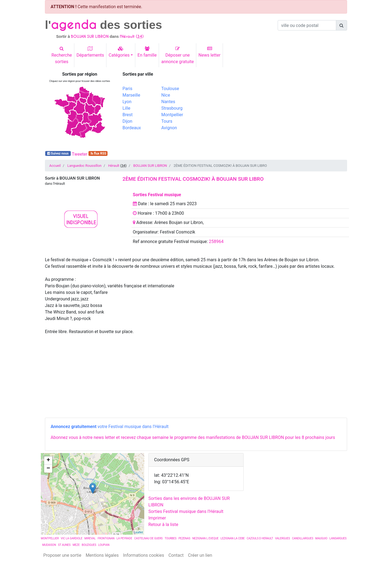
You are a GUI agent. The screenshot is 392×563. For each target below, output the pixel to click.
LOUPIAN (104, 545)
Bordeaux (132, 128)
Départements (90, 52)
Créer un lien (200, 555)
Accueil (55, 166)
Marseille (131, 95)
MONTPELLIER (50, 538)
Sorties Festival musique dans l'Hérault (186, 511)
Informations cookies (144, 555)
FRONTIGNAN (106, 538)
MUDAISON (49, 545)
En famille (147, 52)
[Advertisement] (274, 110)
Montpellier (172, 115)
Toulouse (170, 89)
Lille (126, 108)
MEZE (76, 545)
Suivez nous (58, 153)
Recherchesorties (62, 55)
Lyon (127, 102)
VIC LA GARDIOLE (71, 538)
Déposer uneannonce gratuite (177, 55)
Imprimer (157, 518)
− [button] (48, 469)
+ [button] (48, 460)
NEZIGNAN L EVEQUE (205, 538)
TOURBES (171, 538)
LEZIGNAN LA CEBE (233, 538)
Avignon (169, 128)
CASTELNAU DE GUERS (148, 538)
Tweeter (80, 154)
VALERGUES (283, 538)
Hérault (114, 166)
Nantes (168, 102)
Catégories (119, 52)
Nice (166, 95)
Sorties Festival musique (157, 195)
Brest (128, 115)
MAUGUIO (321, 538)
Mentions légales (102, 555)
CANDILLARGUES (303, 538)
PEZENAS (184, 538)
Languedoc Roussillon (84, 166)
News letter (209, 52)
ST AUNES (64, 545)
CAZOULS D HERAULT (260, 538)
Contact (176, 555)
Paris (127, 89)
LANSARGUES (338, 538)
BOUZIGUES (89, 545)
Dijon (127, 121)
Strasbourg (172, 108)
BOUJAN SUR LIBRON (150, 166)
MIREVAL (90, 538)
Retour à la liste (163, 524)
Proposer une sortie (62, 555)
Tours (167, 121)
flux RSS (98, 153)
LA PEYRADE (124, 538)
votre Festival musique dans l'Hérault (110, 427)
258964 (216, 241)
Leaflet (138, 532)
